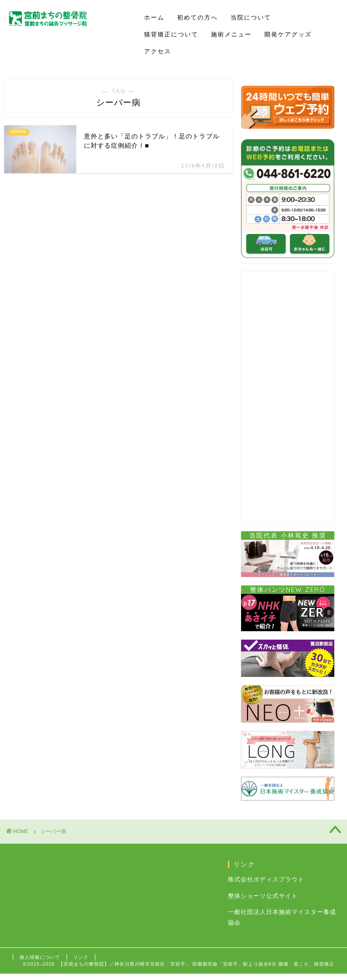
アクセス (158, 51)
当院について (251, 17)
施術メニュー (231, 34)
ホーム (154, 17)
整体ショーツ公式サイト (263, 896)
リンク (81, 957)
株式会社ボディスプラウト (266, 879)
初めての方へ (197, 17)
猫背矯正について (171, 34)
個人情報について (40, 957)
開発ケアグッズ (288, 34)
